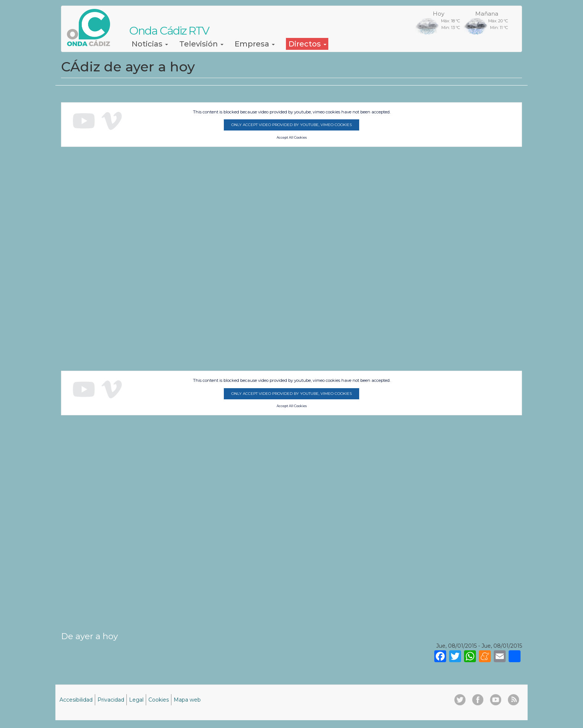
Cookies (159, 700)
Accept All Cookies (292, 138)
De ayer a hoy (89, 636)
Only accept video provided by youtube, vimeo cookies (291, 125)
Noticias (150, 44)
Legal (136, 700)
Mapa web (187, 700)
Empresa (255, 44)
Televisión (201, 44)
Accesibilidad (76, 700)
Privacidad (111, 700)
